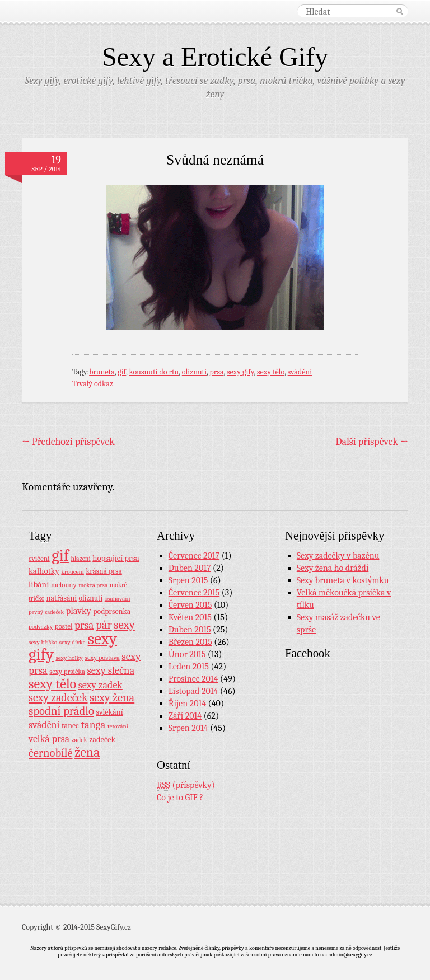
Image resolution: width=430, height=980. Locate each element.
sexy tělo (271, 372)
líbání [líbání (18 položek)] (39, 584)
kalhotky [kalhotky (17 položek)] (44, 571)
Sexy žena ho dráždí (333, 568)
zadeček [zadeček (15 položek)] (102, 740)
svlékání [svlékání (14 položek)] (110, 712)
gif (122, 372)
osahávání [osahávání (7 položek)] (118, 599)
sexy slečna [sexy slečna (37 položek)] (111, 670)
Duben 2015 (190, 630)
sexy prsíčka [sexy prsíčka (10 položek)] (67, 672)
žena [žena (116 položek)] (87, 752)
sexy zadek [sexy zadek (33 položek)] (101, 685)
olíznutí (194, 372)
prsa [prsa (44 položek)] (84, 625)
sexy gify (240, 372)
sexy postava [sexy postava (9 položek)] (102, 658)
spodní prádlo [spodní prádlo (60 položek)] (61, 711)
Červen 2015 (190, 605)
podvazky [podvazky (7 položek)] (41, 627)
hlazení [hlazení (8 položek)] (80, 559)
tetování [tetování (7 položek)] (118, 726)
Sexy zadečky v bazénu (338, 556)
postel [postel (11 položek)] (64, 626)
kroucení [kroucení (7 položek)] (73, 572)
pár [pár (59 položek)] (104, 625)
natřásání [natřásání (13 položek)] (62, 598)
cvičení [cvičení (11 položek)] (39, 558)
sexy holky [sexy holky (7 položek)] (69, 658)
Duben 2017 (190, 568)
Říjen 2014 (187, 704)
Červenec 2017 (194, 556)
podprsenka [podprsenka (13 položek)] (112, 611)
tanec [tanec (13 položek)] (70, 725)
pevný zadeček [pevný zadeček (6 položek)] (46, 612)
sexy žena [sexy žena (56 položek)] (112, 698)
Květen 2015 (190, 617)
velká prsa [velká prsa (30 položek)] (49, 739)
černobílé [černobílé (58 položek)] (51, 753)
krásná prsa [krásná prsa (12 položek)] (104, 571)
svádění (300, 372)
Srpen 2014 (188, 728)
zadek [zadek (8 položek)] (80, 740)
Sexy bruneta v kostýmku (343, 580)
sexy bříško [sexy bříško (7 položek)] (43, 642)
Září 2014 (185, 716)
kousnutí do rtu (154, 372)
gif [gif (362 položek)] (60, 555)
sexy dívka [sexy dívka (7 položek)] (73, 642)
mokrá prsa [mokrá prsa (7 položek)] (93, 585)
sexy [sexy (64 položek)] (124, 625)
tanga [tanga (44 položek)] (93, 725)
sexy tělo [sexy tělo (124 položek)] (52, 684)
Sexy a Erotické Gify (215, 57)
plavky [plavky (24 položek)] (79, 611)
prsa (217, 372)
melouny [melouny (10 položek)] (64, 585)
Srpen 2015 (188, 580)
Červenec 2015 (194, 593)
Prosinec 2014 (193, 679)
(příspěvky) (186, 786)
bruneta (102, 372)
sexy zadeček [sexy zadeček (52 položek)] (58, 698)
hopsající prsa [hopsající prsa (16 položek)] (116, 558)
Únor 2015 (187, 654)
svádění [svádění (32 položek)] (44, 725)
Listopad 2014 (193, 691)
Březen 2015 (190, 642)
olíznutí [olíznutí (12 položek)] (91, 598)
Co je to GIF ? (180, 798)
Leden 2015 (189, 667)
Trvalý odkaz (93, 384)
